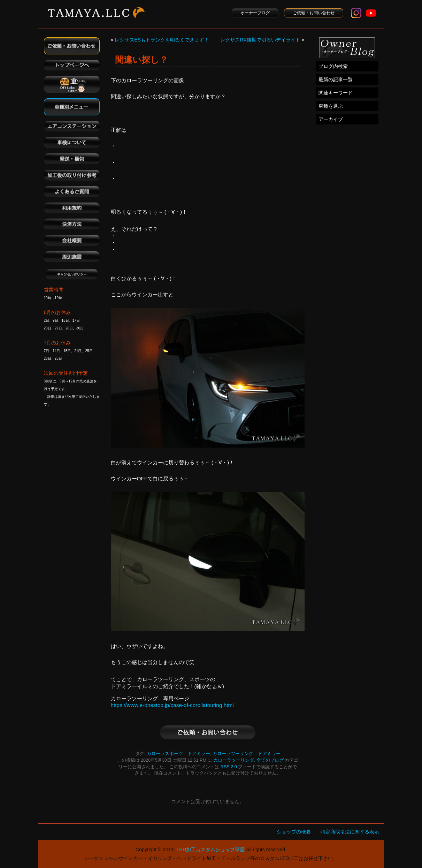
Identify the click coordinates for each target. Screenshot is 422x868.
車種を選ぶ (331, 106)
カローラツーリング (234, 760)
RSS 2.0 (229, 767)
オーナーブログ (255, 13)
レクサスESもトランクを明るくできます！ (162, 40)
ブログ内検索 (333, 66)
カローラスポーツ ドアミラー (178, 754)
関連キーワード (336, 93)
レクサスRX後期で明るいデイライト (260, 40)
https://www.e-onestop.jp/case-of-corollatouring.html (172, 705)
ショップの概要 (294, 832)
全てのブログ (270, 760)
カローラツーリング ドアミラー (247, 754)
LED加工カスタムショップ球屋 (211, 850)
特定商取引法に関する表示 (350, 832)
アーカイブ (331, 119)
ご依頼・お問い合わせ (314, 13)
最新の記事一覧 (336, 79)
